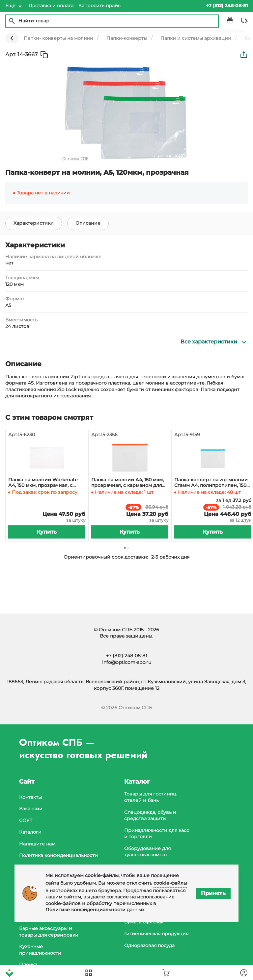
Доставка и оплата (51, 6)
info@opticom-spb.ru (127, 662)
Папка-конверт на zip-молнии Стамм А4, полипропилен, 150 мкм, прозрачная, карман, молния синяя (211, 483)
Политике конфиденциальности (85, 910)
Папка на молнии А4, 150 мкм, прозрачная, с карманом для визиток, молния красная (127, 483)
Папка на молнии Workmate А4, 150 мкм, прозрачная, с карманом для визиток (43, 483)
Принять (213, 893)
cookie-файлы (102, 875)
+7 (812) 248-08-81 (126, 656)
